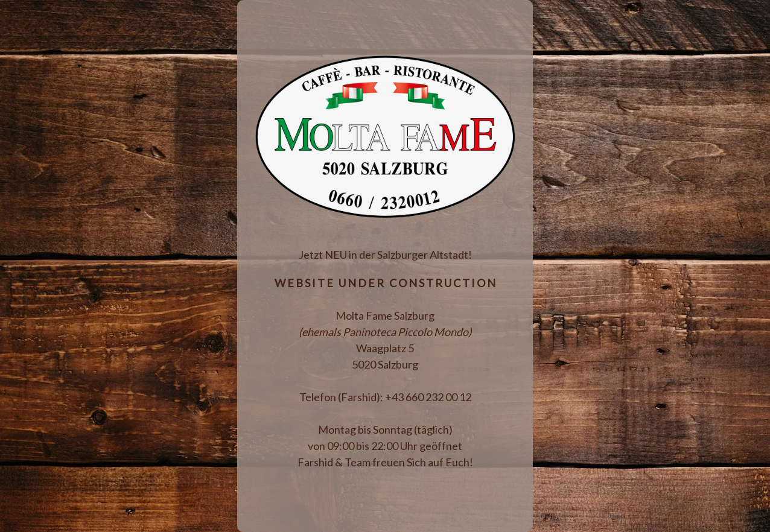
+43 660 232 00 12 (428, 397)
